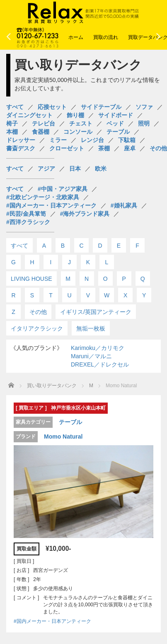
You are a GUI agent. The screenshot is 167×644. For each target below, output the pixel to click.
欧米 (101, 169)
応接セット (52, 107)
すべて (15, 107)
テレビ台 (44, 123)
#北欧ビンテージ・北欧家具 (43, 197)
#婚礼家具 (124, 205)
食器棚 (41, 132)
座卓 (130, 148)
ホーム (76, 37)
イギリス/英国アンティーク (96, 312)
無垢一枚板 (91, 328)
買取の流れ (106, 37)
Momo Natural (63, 437)
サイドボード (116, 115)
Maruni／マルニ (91, 356)
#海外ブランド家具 (85, 214)
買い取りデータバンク (52, 386)
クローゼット (67, 148)
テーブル (118, 132)
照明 (144, 123)
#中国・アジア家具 (63, 189)
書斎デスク (21, 148)
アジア (46, 169)
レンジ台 (92, 140)
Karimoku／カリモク (98, 348)
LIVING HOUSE (31, 279)
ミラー (58, 140)
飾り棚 (75, 115)
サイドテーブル (101, 107)
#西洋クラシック (28, 222)
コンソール (78, 132)
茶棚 (104, 148)
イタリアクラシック (37, 328)
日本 (75, 169)
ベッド (115, 123)
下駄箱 (127, 140)
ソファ (144, 107)
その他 (158, 148)
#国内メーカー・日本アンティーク (51, 205)
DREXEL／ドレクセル (100, 364)
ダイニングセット (29, 115)
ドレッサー (21, 140)
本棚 (12, 132)
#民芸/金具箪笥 (26, 214)
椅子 (12, 123)
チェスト (81, 123)
